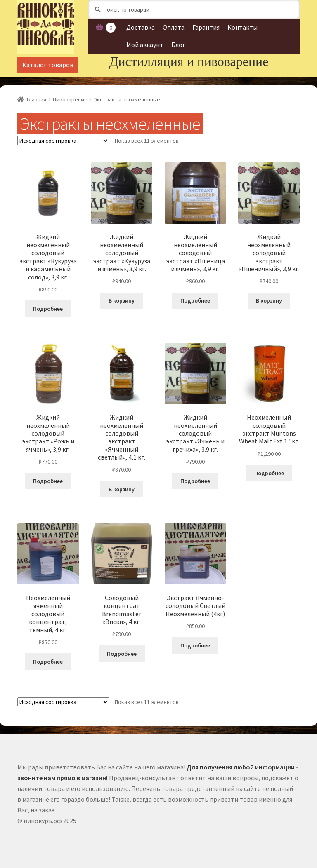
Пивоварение (70, 99)
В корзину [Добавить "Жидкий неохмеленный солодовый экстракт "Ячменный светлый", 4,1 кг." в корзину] (122, 489)
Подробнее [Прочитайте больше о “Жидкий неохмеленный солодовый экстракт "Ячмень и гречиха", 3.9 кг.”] (195, 481)
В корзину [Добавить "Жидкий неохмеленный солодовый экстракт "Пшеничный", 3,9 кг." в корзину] (269, 300)
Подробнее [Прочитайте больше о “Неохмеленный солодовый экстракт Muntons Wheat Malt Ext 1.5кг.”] (269, 473)
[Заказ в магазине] (63, 141)
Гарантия (206, 27)
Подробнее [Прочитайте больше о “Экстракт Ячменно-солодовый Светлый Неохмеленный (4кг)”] (195, 645)
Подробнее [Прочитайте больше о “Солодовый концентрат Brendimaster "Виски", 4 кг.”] (122, 654)
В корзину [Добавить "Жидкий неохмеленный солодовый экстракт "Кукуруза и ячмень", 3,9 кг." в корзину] (122, 300)
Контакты (242, 27)
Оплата (174, 27)
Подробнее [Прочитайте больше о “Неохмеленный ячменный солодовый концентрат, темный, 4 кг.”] (48, 662)
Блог (178, 45)
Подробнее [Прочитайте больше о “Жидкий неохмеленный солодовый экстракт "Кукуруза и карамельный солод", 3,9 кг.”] (48, 309)
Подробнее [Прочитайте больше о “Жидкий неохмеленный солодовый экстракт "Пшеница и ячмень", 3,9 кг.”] (195, 300)
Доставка (141, 27)
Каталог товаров (48, 65)
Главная (37, 99)
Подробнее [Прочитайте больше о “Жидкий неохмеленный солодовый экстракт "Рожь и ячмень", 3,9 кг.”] (48, 481)
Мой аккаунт (145, 45)
